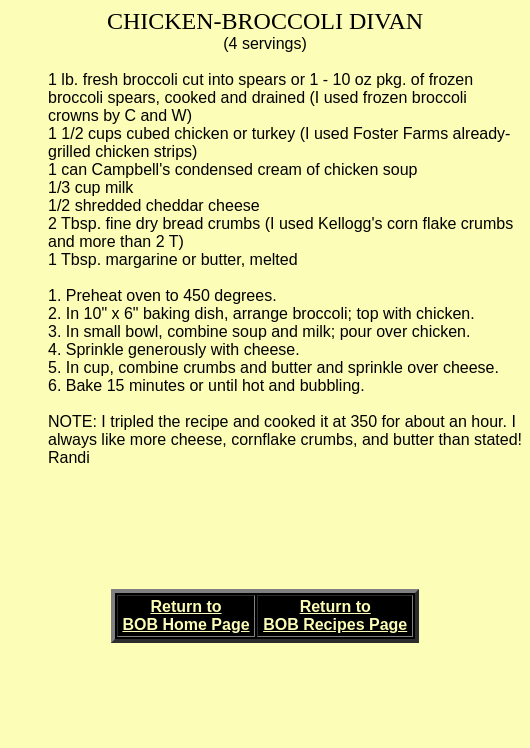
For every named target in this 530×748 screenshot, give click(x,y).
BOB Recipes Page (335, 624)
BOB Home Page (185, 624)
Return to (185, 606)
